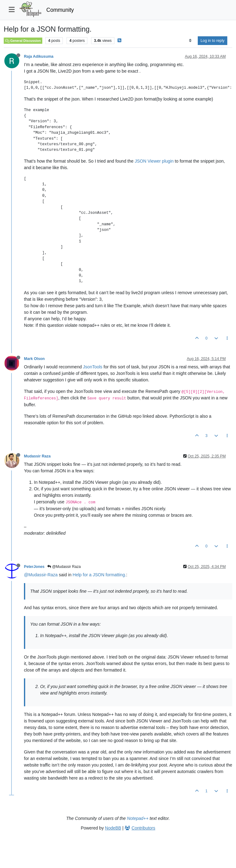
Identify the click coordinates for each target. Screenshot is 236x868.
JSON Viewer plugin (154, 161)
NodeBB (113, 828)
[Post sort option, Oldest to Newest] (190, 41)
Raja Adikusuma (39, 56)
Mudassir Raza (37, 456)
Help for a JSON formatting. (99, 575)
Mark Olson (34, 359)
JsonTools (93, 367)
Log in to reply (213, 41)
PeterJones (34, 567)
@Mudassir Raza (64, 567)
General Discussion (23, 41)
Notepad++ (138, 818)
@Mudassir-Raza (41, 575)
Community (60, 10)
